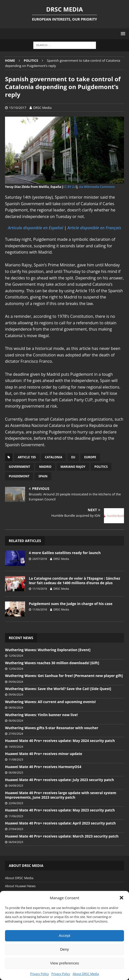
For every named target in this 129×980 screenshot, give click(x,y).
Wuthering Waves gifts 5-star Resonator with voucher (52, 728)
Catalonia (54, 457)
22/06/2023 (16, 803)
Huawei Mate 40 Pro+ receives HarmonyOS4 (43, 767)
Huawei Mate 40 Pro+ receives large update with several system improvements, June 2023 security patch (61, 795)
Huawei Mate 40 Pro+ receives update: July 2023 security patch (59, 780)
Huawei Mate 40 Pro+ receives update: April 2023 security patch (60, 823)
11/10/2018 (40, 589)
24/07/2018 (40, 559)
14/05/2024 (16, 747)
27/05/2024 (16, 734)
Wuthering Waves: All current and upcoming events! (50, 702)
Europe (90, 457)
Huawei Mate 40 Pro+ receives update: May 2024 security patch (60, 741)
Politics (101, 467)
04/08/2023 (16, 785)
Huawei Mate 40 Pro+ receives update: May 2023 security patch (60, 810)
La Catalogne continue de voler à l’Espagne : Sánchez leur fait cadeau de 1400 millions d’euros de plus (75, 581)
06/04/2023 (16, 842)
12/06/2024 (16, 656)
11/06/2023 (16, 816)
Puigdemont (19, 476)
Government (19, 467)
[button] (121, 898)
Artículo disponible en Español (36, 228)
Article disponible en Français (94, 228)
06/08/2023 (16, 772)
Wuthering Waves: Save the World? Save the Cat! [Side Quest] (58, 689)
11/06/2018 (40, 609)
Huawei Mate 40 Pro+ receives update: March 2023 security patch (62, 836)
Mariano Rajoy (73, 467)
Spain (43, 476)
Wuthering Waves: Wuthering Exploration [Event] (48, 650)
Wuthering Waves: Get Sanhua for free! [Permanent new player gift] (64, 676)
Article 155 (27, 457)
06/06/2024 (16, 721)
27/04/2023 (16, 829)
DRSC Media (42, 108)
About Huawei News (20, 886)
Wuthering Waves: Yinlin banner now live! (41, 715)
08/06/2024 (16, 707)
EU (73, 457)
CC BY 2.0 (70, 187)
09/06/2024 (16, 682)
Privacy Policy (39, 974)
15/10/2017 (18, 108)
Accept (65, 935)
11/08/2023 (16, 759)
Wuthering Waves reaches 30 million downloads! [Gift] (52, 663)
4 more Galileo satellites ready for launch (65, 553)
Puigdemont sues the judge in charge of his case (71, 604)
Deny (64, 949)
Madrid (45, 467)
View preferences (65, 963)
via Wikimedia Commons (97, 187)
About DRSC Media (86, 974)
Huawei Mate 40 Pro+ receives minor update (44, 754)
